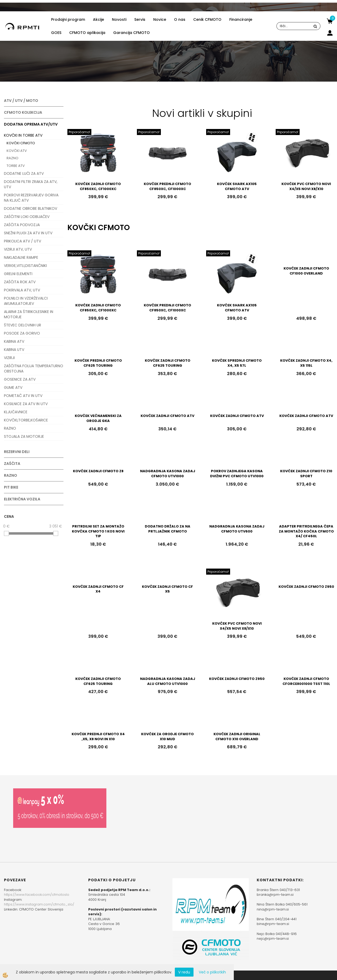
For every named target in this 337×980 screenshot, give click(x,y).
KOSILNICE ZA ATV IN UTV (26, 404)
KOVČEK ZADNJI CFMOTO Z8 (98, 471)
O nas (180, 19)
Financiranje (241, 19)
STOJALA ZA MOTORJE (24, 436)
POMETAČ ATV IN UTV (23, 396)
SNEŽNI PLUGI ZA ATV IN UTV (28, 233)
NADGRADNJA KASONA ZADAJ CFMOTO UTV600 (237, 529)
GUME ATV (13, 387)
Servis (140, 19)
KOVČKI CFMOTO (21, 143)
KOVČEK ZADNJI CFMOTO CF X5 (167, 589)
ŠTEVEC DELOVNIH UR (23, 325)
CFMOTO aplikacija (87, 33)
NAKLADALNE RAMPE (21, 257)
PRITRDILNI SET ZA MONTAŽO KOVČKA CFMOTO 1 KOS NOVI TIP (98, 531)
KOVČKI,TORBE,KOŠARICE (26, 420)
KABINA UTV (14, 350)
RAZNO (13, 158)
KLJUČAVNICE (16, 412)
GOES (56, 33)
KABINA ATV (14, 341)
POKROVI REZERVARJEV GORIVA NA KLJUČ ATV (31, 198)
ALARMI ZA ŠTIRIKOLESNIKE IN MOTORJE (29, 314)
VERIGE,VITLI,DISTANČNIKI (25, 266)
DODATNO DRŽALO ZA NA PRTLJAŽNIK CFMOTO (168, 529)
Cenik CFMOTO (207, 19)
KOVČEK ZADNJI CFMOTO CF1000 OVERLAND (306, 271)
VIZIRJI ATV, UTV (18, 249)
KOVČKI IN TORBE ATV (23, 135)
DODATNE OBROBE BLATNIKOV (31, 208)
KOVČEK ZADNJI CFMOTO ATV (167, 416)
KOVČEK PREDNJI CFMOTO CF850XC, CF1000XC (167, 186)
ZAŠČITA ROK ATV (20, 282)
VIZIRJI (9, 358)
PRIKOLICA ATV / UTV (23, 241)
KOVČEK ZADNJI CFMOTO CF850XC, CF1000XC (98, 186)
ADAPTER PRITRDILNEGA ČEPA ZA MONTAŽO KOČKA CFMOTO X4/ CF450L (306, 531)
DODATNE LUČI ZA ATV (24, 173)
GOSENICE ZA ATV (20, 379)
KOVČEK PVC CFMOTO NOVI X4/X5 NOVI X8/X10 (306, 186)
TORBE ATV (16, 166)
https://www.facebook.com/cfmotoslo (37, 895)
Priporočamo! (79, 132)
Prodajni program (68, 19)
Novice (160, 19)
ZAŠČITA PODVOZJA (22, 225)
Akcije (98, 19)
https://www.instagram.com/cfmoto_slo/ (39, 904)
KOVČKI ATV (17, 151)
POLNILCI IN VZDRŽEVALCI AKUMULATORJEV (26, 301)
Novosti (119, 19)
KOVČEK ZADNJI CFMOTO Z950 (306, 587)
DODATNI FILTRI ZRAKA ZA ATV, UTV (31, 184)
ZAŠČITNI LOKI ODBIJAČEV (27, 217)
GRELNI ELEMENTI (18, 274)
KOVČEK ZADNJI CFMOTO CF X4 (98, 589)
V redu (184, 972)
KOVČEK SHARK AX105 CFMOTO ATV (237, 186)
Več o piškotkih (212, 972)
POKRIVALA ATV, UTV (22, 290)
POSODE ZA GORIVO (22, 333)
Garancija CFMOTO (132, 33)
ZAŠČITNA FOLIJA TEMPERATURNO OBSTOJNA (34, 369)
